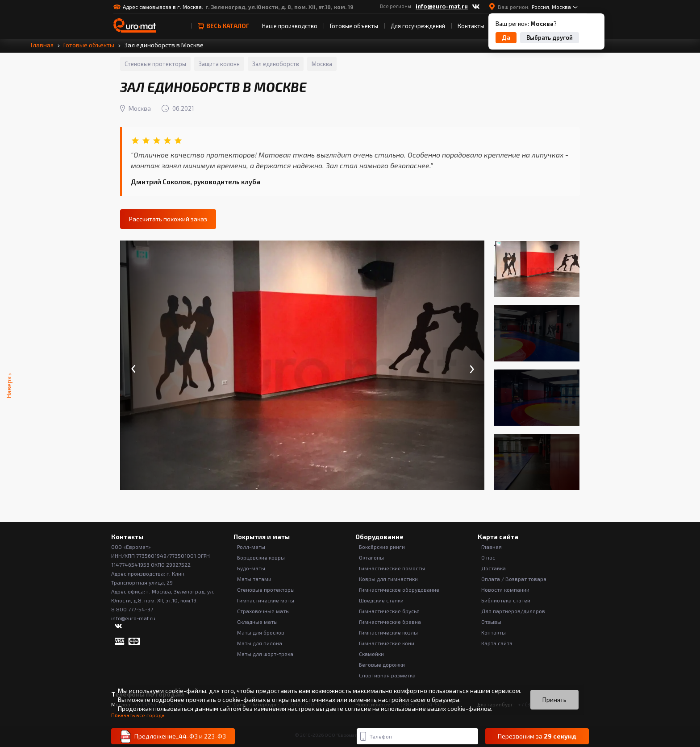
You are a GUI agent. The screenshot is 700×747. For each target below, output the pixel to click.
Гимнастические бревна (390, 622)
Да (506, 37)
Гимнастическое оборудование (399, 589)
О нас (488, 557)
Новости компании (505, 589)
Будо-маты (251, 568)
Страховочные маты (263, 611)
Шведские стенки (381, 600)
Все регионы (396, 6)
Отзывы (491, 622)
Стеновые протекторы (266, 589)
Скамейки (371, 654)
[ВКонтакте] (476, 7)
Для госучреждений (418, 26)
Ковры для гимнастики (388, 579)
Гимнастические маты (266, 600)
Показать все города (138, 715)
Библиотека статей (506, 600)
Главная (42, 45)
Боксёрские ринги (382, 547)
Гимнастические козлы (388, 632)
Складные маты (257, 622)
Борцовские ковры (261, 557)
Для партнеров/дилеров (513, 611)
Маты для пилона (260, 643)
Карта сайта (497, 643)
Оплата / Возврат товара (514, 579)
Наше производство (290, 26)
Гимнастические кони (387, 643)
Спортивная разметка (387, 675)
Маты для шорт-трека (265, 654)
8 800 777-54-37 (132, 609)
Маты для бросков (261, 632)
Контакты (471, 26)
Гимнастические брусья (389, 611)
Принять (554, 699)
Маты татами (254, 579)
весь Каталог (223, 26)
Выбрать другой (550, 37)
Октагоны (371, 557)
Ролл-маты (251, 547)
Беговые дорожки (382, 664)
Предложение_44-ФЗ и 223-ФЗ (173, 737)
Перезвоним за (537, 736)
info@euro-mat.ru (442, 6)
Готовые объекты (354, 26)
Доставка (494, 568)
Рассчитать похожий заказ (168, 219)
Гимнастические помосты (392, 568)
